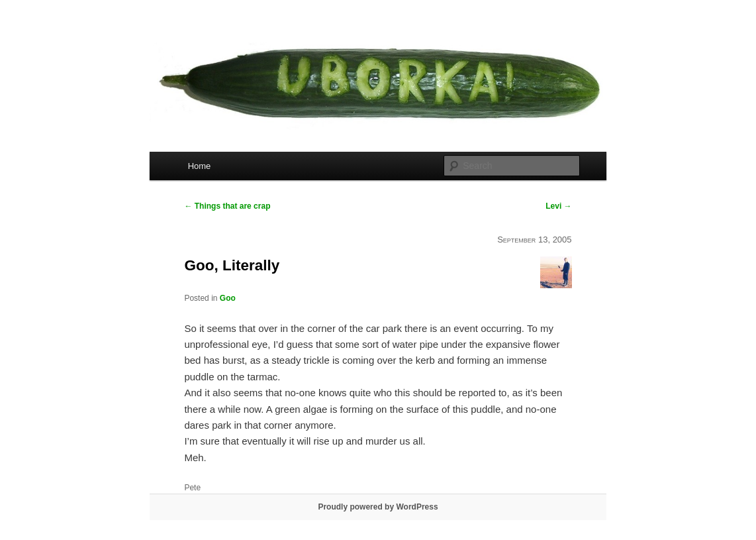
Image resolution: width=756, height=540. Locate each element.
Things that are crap (227, 206)
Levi (558, 206)
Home (200, 166)
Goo (228, 298)
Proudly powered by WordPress (378, 507)
